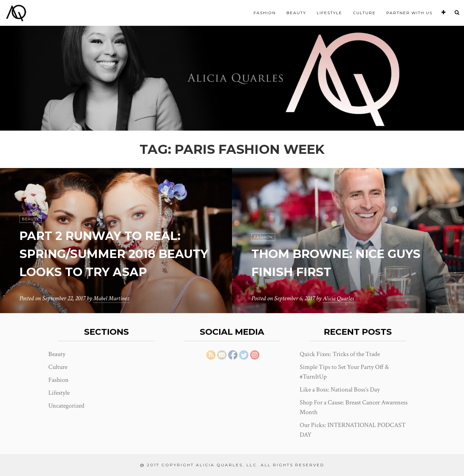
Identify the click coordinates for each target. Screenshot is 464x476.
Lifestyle (329, 13)
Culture (364, 13)
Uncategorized (66, 406)
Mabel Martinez (112, 299)
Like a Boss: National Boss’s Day (340, 390)
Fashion (265, 13)
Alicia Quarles (339, 299)
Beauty (296, 13)
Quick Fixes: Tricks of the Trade (340, 354)
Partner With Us (409, 13)
